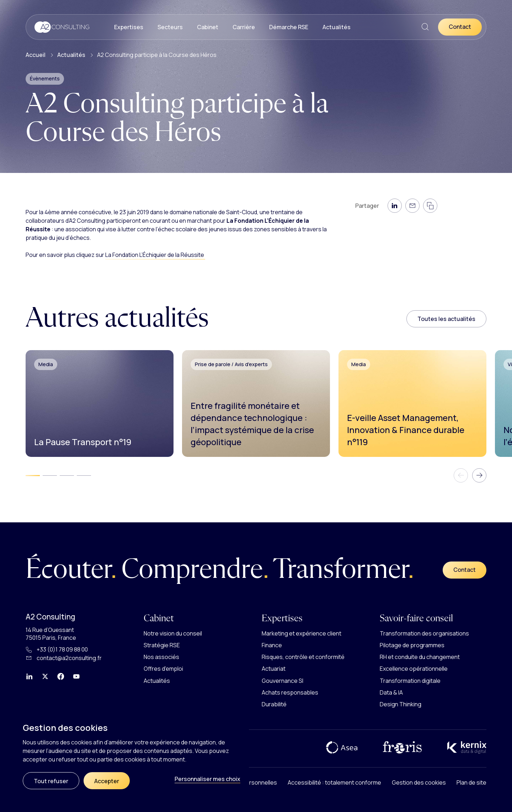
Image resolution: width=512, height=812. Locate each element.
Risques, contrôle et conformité (303, 657)
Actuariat (274, 669)
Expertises (129, 27)
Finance (272, 645)
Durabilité (274, 704)
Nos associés (161, 657)
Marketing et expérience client (302, 633)
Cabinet (208, 27)
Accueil (36, 55)
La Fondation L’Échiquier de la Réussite (155, 255)
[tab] (33, 475)
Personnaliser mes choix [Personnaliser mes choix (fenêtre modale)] (207, 779)
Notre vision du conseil (173, 633)
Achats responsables (290, 692)
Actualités (337, 27)
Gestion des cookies (419, 782)
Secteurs (170, 27)
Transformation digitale (410, 681)
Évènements (45, 78)
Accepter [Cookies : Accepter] (107, 781)
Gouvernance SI (282, 681)
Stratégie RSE (162, 645)
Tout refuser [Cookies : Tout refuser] (51, 781)
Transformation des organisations (424, 633)
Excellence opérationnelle (414, 669)
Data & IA (391, 692)
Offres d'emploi (163, 669)
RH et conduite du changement (420, 657)
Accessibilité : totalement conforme (334, 782)
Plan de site (471, 782)
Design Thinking (401, 704)
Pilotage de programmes (412, 645)
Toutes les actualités (446, 319)
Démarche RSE (289, 27)
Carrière (244, 27)
